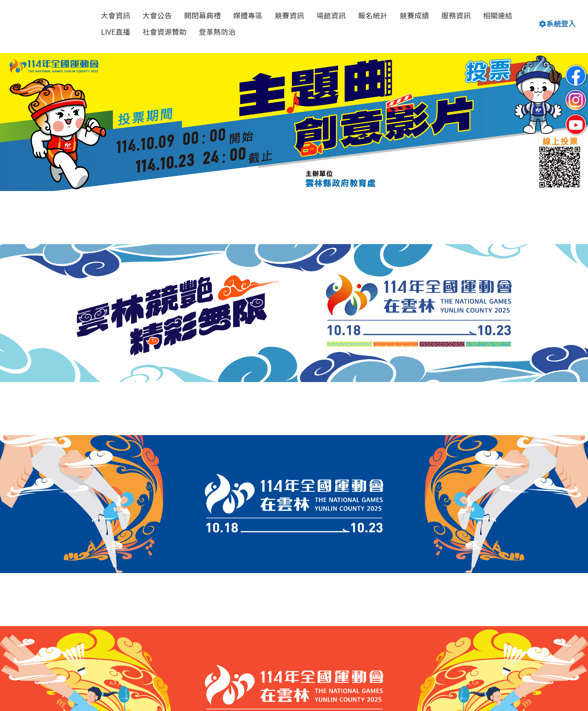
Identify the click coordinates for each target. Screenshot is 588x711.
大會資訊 (116, 15)
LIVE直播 (116, 32)
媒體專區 (248, 15)
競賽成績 (414, 15)
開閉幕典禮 (203, 15)
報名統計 (373, 15)
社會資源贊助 (165, 32)
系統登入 (557, 23)
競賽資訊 (290, 15)
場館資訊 (331, 15)
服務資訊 (456, 15)
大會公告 (157, 15)
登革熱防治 (217, 32)
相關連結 (498, 15)
